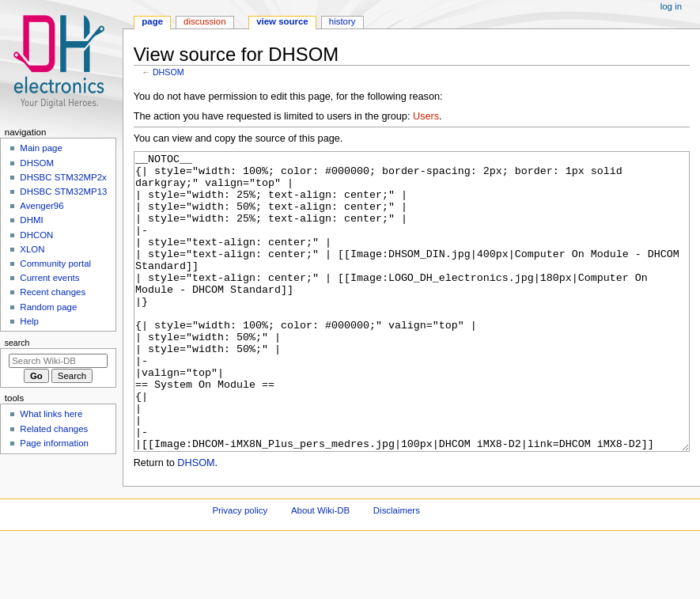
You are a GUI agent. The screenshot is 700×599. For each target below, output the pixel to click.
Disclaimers (397, 570)
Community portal (55, 263)
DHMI (31, 220)
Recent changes (53, 292)
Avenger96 (42, 206)
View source (282, 21)
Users (426, 116)
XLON (32, 249)
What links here (51, 414)
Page (152, 21)
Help (29, 321)
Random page (48, 307)
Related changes (54, 429)
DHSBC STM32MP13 (63, 191)
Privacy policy (240, 570)
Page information (54, 443)
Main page (41, 148)
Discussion (204, 21)
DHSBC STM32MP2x (63, 177)
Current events (49, 278)
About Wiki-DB (320, 570)
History (342, 21)
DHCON (36, 235)
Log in (671, 6)
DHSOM (168, 72)
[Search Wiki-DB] (58, 361)
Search (17, 343)
